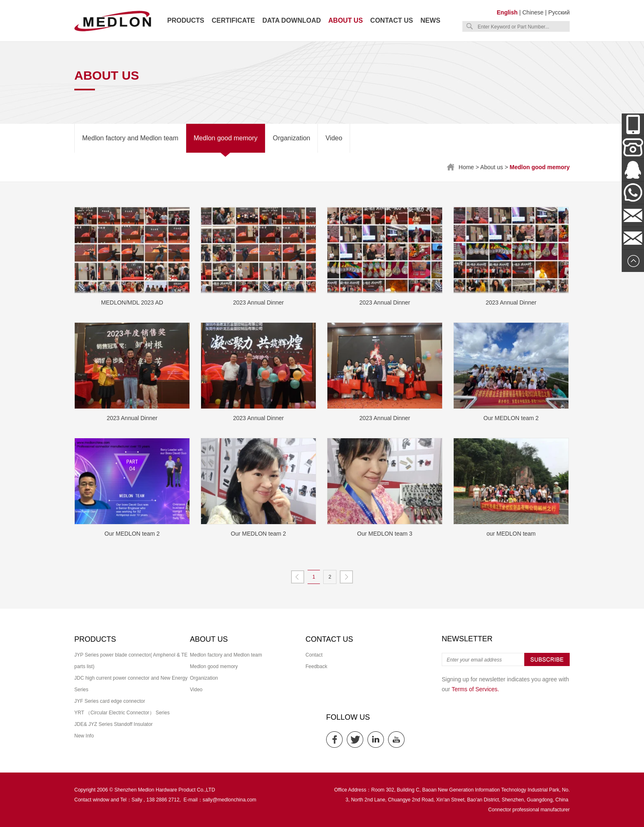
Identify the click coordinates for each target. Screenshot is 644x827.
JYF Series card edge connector (110, 701)
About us (346, 20)
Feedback (316, 666)
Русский (559, 12)
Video (334, 138)
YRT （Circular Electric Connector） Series (122, 713)
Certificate (233, 20)
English (507, 12)
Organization (292, 138)
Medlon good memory (226, 138)
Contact (314, 655)
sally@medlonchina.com (230, 800)
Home (466, 167)
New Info (84, 736)
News (431, 20)
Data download (291, 20)
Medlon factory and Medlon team (130, 138)
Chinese (533, 12)
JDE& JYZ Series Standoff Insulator (114, 724)
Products (186, 20)
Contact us (392, 20)
